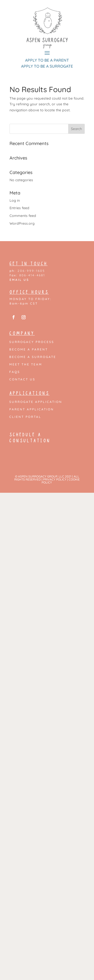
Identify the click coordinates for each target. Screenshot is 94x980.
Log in (15, 200)
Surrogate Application (36, 402)
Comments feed (23, 216)
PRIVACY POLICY (55, 479)
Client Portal (25, 417)
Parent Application (32, 409)
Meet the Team (26, 364)
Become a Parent (29, 349)
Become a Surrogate (33, 357)
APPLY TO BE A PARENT (47, 60)
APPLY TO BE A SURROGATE (47, 66)
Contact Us (22, 379)
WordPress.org (22, 223)
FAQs (15, 372)
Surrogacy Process (32, 342)
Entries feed (19, 208)
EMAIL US (19, 280)
